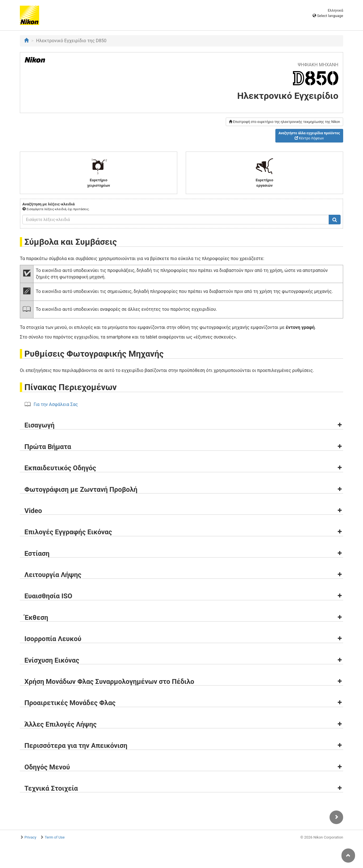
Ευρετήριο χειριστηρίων (99, 172)
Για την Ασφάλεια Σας (56, 404)
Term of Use (55, 837)
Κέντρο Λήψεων (309, 136)
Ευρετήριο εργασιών (265, 172)
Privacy (30, 837)
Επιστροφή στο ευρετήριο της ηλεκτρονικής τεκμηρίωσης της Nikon (284, 122)
